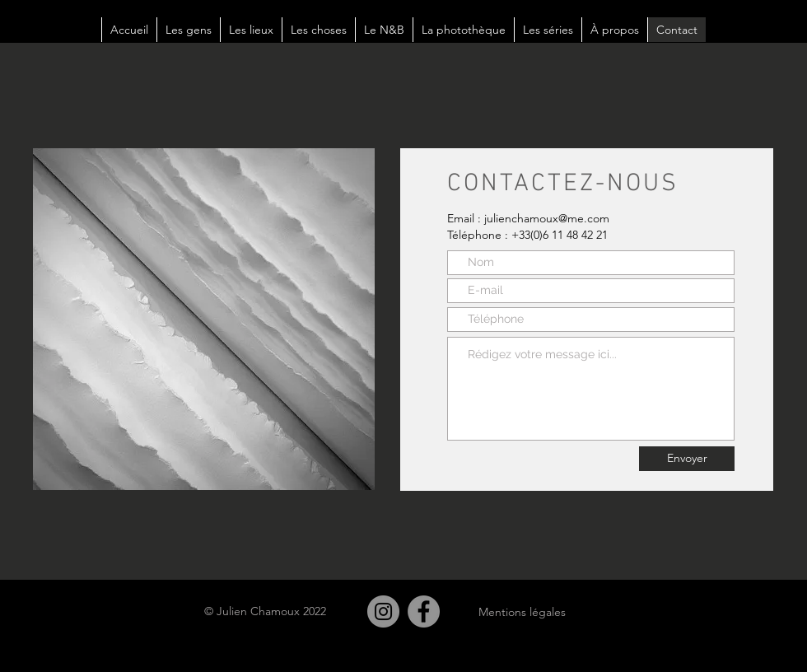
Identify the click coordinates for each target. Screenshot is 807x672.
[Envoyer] (687, 459)
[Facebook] (424, 611)
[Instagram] (383, 611)
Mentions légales (522, 612)
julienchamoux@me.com (547, 218)
